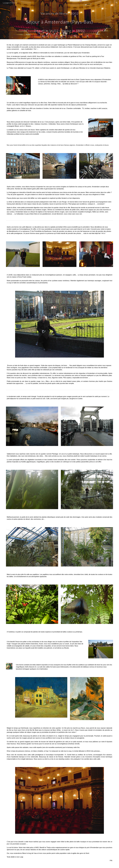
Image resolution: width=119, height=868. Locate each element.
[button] (117, 3)
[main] (59, 20)
